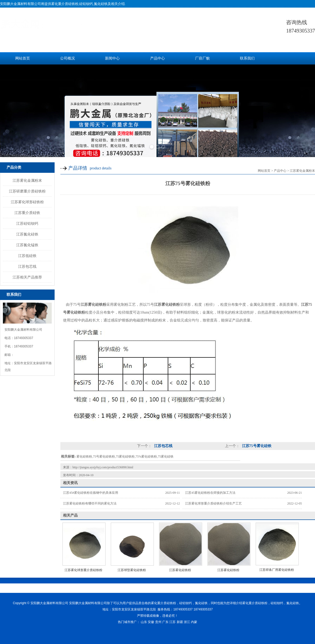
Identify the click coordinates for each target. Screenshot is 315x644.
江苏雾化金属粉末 (27, 180)
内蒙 (194, 622)
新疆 (180, 622)
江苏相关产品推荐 (27, 277)
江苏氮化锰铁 (27, 245)
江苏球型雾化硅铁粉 (132, 570)
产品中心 (157, 58)
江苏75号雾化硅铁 (256, 446)
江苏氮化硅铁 (27, 234)
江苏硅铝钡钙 (27, 223)
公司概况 (67, 58)
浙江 (187, 622)
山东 (144, 622)
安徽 (151, 622)
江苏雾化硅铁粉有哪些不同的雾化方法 (90, 503)
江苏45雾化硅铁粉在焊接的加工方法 (210, 493)
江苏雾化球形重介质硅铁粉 (83, 570)
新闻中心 (112, 58)
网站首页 (23, 58)
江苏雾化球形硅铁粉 (27, 202)
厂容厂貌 (202, 58)
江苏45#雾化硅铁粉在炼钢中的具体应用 (91, 493)
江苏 (172, 622)
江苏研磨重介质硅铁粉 (27, 191)
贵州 (158, 622)
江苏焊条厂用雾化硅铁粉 (277, 570)
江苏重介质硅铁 (27, 213)
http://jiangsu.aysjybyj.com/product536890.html (103, 467)
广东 (165, 622)
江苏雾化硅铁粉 (180, 570)
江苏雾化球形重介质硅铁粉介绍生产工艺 (213, 503)
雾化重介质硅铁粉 (65, 4)
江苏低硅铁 (27, 256)
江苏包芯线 (27, 266)
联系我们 (247, 58)
